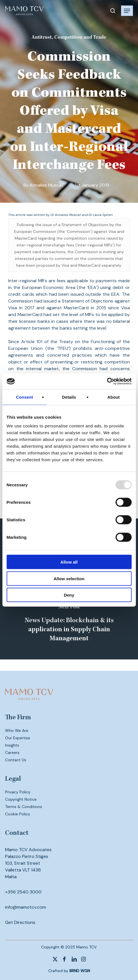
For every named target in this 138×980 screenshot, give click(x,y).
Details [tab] (69, 397)
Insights (12, 745)
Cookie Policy (18, 814)
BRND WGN (80, 971)
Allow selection (69, 578)
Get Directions (20, 922)
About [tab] (113, 397)
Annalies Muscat (47, 185)
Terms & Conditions (24, 807)
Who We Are (17, 730)
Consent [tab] (24, 397)
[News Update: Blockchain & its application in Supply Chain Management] (69, 624)
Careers (12, 752)
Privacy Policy (18, 792)
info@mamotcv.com (26, 907)
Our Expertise (18, 738)
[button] (127, 11)
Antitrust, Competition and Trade (69, 37)
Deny (69, 595)
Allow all (69, 562)
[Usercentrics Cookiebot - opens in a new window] (107, 381)
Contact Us (16, 760)
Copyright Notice (21, 799)
